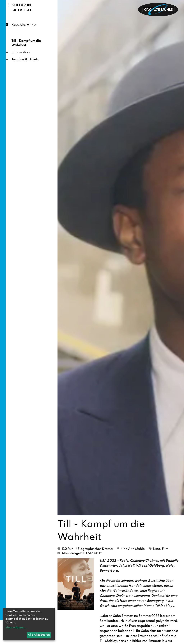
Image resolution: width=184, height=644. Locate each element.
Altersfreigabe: (73, 553)
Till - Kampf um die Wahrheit (26, 43)
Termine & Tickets (25, 59)
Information (21, 52)
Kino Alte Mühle (24, 25)
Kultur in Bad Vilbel (22, 8)
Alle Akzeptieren (39, 635)
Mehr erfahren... (16, 628)
